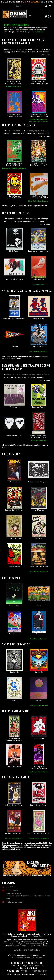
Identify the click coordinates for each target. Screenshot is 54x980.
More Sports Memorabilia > (39, 352)
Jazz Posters (14, 482)
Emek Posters (39, 739)
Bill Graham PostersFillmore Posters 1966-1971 (14, 83)
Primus (39, 606)
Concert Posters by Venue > (39, 838)
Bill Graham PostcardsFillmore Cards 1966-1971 (39, 115)
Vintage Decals (39, 319)
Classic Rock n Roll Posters (39, 566)
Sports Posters (39, 347)
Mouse (14, 700)
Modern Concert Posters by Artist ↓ (14, 169)
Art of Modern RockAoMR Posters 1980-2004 (39, 197)
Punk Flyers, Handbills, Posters (39, 482)
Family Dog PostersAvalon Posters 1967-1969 (39, 83)
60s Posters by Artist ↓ (14, 87)
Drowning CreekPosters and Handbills (39, 768)
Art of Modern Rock (35, 936)
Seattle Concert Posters (39, 805)
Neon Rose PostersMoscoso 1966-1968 (14, 115)
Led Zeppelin (39, 634)
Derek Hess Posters (14, 767)
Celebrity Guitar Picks (14, 435)
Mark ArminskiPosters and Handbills (14, 740)
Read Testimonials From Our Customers (27, 958)
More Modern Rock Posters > (39, 201)
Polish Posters (39, 279)
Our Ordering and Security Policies (27, 950)
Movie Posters (14, 251)
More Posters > (39, 284)
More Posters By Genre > (39, 572)
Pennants (14, 347)
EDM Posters (39, 538)
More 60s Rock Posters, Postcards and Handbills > (39, 120)
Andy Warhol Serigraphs (14, 279)
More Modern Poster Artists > (39, 772)
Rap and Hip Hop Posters (14, 510)
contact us (39, 32)
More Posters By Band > (39, 639)
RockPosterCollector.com (40, 946)
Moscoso (39, 700)
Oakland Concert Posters (14, 805)
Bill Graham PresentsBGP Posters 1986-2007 (39, 164)
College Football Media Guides (14, 319)
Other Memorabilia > (39, 440)
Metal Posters (39, 510)
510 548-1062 (10, 887)
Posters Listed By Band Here (34, 971)
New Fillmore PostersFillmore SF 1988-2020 (14, 164)
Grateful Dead (14, 606)
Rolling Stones (14, 634)
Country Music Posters (14, 538)
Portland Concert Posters (14, 833)
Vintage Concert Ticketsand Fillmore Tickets (39, 436)
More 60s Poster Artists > (39, 705)
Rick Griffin (39, 672)
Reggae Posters (14, 566)
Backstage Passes (39, 407)
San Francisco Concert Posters (39, 833)
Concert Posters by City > (14, 838)
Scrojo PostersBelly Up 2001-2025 (14, 197)
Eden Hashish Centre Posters (39, 251)
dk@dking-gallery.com (13, 902)
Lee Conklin (14, 672)
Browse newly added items (16, 25)
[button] (45, 55)
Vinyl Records (14, 407)
